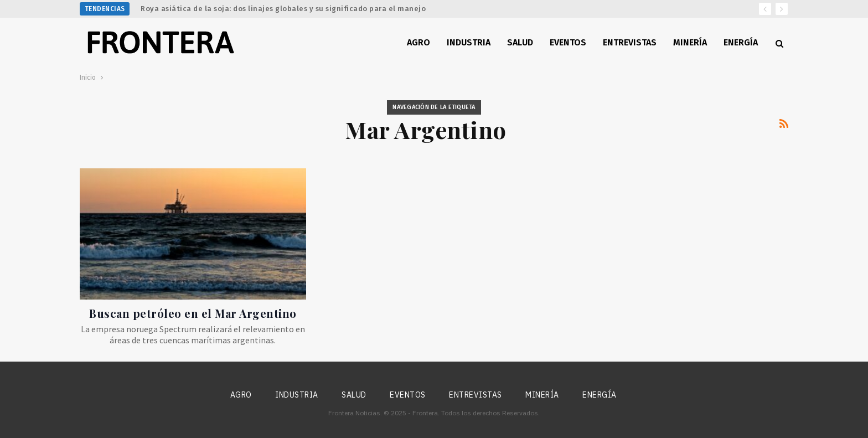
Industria (469, 42)
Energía (741, 42)
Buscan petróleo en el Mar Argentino (193, 313)
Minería (690, 42)
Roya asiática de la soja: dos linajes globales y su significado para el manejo (283, 9)
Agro (418, 42)
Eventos (568, 42)
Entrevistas (630, 42)
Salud (520, 42)
